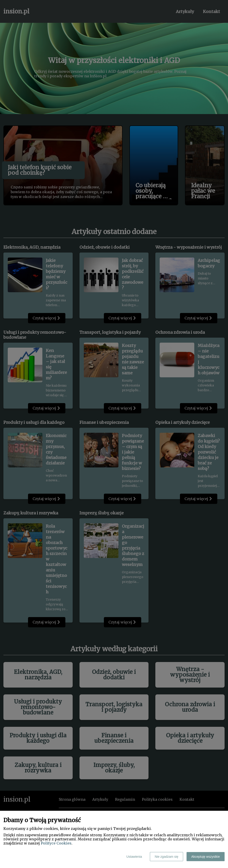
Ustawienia (134, 857)
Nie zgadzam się (167, 857)
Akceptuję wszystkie (206, 857)
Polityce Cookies (56, 843)
